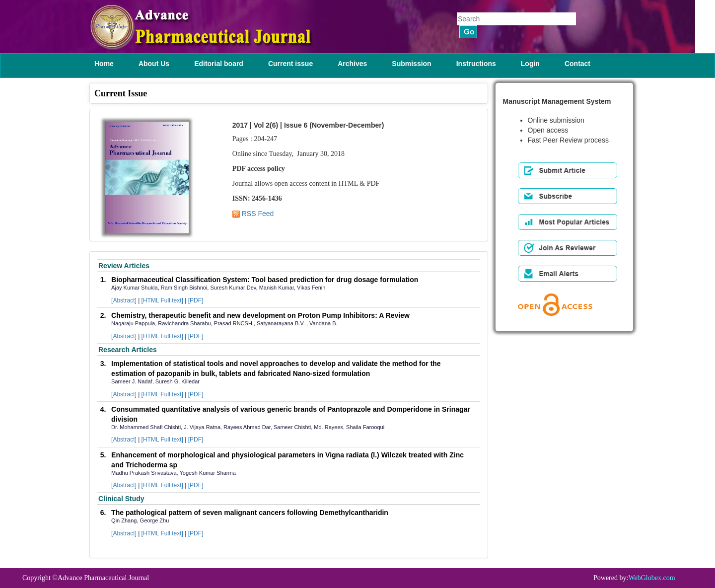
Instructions (476, 64)
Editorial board (219, 64)
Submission (411, 64)
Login (530, 64)
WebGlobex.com (651, 578)
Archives (352, 64)
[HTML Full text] (162, 300)
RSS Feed (253, 214)
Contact (577, 64)
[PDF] (196, 300)
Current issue (290, 64)
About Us (154, 64)
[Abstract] (124, 300)
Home (104, 64)
